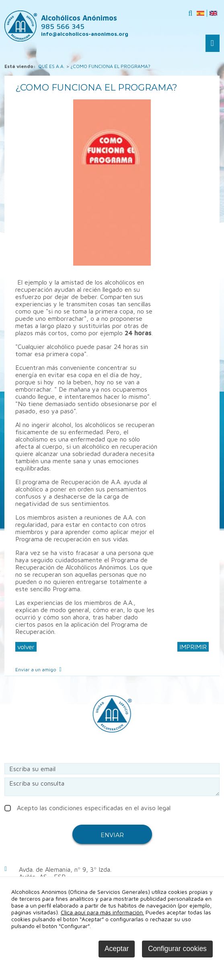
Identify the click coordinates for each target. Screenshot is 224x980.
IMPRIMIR (193, 647)
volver (26, 647)
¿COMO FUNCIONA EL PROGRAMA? (110, 66)
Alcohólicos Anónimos (79, 22)
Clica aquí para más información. (102, 912)
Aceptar (117, 949)
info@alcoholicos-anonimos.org (85, 34)
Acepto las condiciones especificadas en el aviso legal (87, 808)
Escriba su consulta (112, 787)
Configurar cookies (177, 949)
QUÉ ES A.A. (51, 66)
